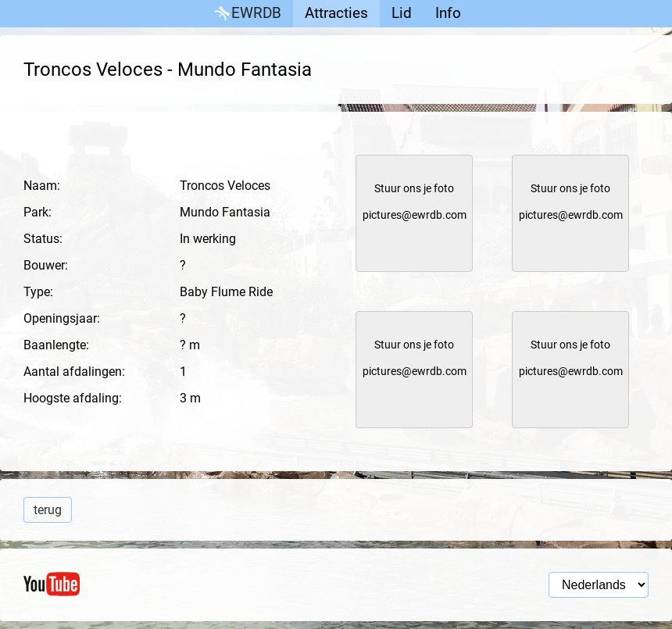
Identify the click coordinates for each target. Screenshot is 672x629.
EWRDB (247, 14)
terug (48, 510)
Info (448, 13)
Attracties (336, 13)
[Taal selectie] (599, 585)
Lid (402, 13)
